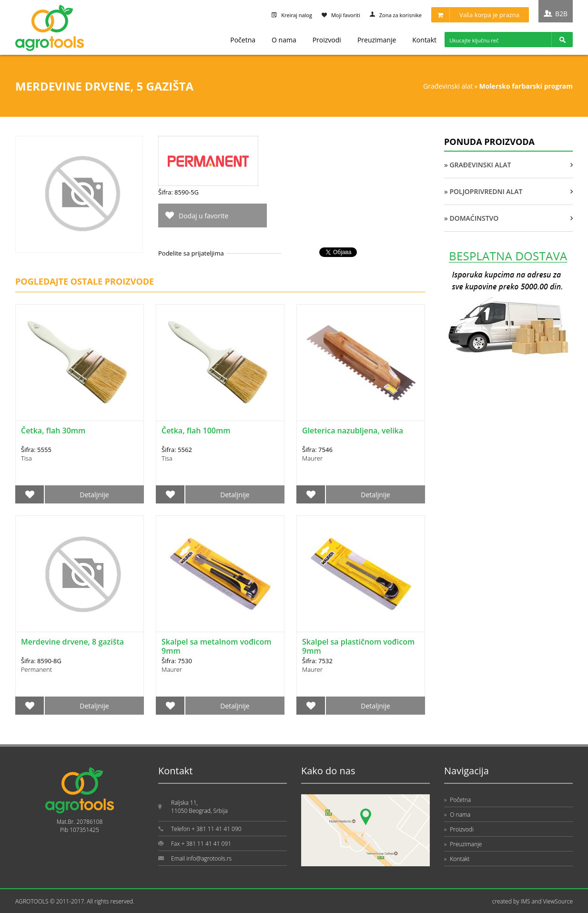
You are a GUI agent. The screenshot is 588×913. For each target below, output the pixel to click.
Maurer (312, 458)
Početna (243, 40)
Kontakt (424, 40)
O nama (284, 40)
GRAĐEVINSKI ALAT (448, 86)
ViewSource (558, 901)
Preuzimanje (377, 40)
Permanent (36, 669)
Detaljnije (94, 495)
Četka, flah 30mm (53, 431)
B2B (561, 14)
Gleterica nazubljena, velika (353, 431)
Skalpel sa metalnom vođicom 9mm (216, 646)
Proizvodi (327, 40)
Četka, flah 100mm (196, 431)
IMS (526, 901)
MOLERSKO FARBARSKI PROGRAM (526, 86)
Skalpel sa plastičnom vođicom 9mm (358, 646)
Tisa (26, 458)
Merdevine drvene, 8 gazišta (72, 642)
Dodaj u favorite (203, 216)
